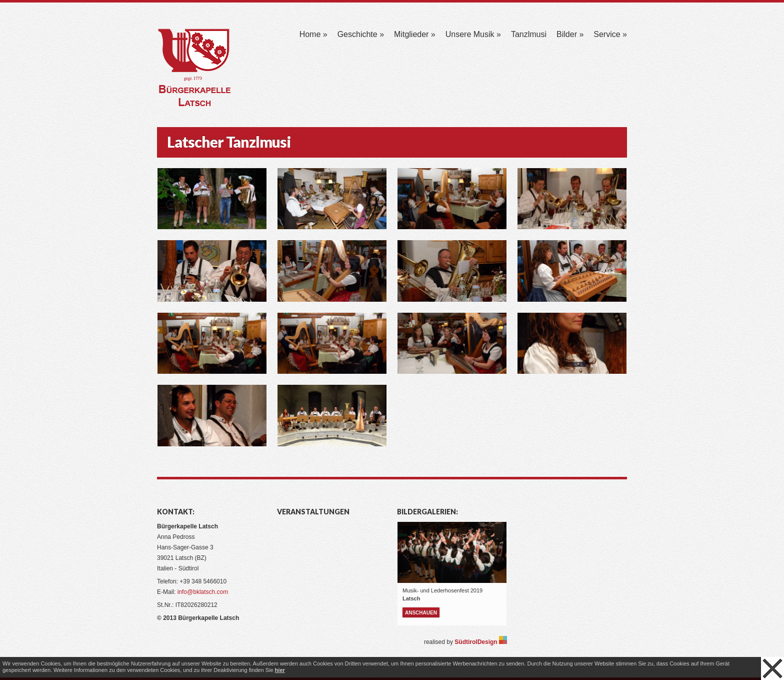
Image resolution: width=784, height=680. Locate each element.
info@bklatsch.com (203, 592)
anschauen (421, 613)
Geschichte (361, 34)
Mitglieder (415, 34)
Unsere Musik (473, 34)
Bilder (570, 34)
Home (313, 34)
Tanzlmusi (529, 34)
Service (610, 34)
